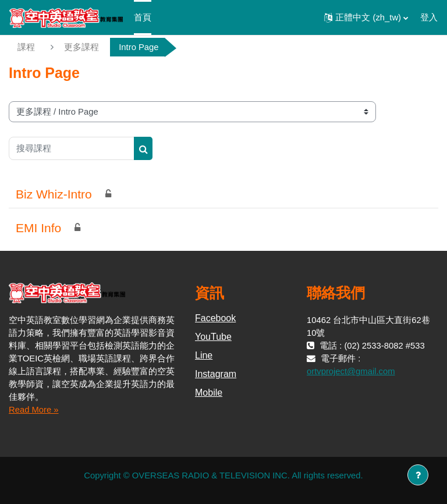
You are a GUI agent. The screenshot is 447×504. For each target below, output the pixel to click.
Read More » (34, 410)
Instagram (216, 374)
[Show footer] (418, 475)
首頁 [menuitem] (143, 17)
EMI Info (38, 228)
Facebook (215, 318)
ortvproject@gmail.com (351, 371)
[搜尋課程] (72, 148)
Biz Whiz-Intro (54, 194)
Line (204, 355)
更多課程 (81, 47)
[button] (366, 17)
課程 (26, 47)
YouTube (213, 337)
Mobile (209, 393)
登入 (429, 17)
